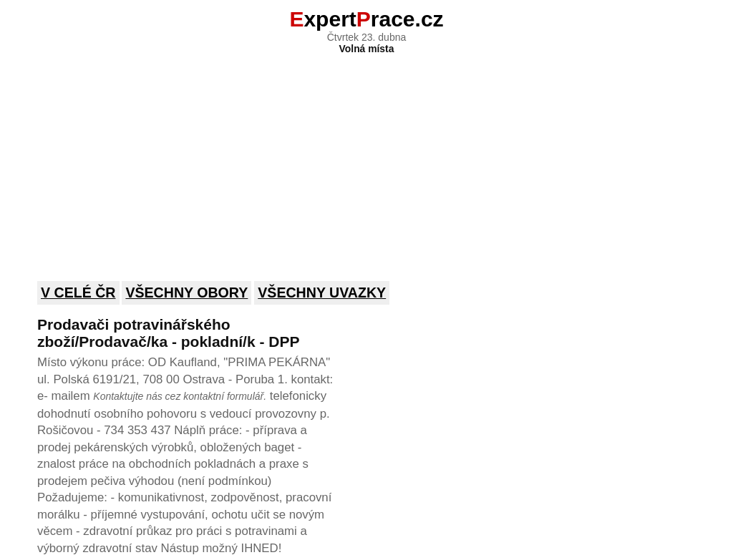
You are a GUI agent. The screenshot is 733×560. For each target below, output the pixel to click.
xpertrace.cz (366, 19)
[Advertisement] (366, 158)
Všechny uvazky (322, 293)
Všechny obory (186, 293)
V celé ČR (78, 293)
